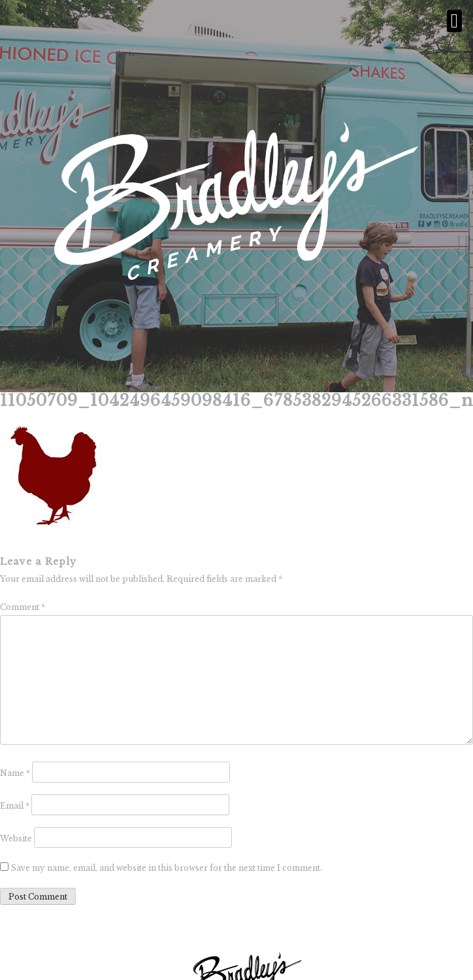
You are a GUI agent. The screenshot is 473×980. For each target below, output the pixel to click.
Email (15, 806)
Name (15, 773)
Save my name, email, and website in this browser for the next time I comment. (166, 868)
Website (16, 838)
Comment (23, 607)
